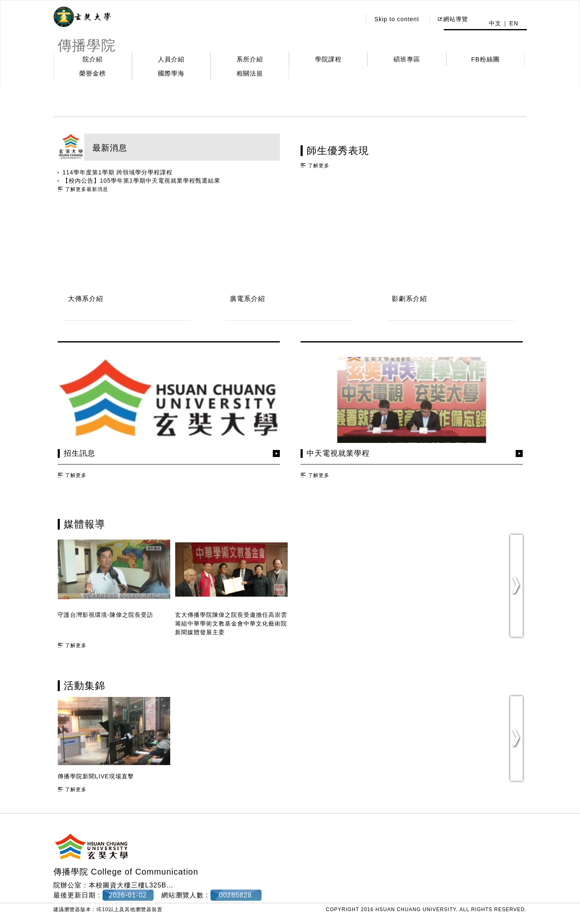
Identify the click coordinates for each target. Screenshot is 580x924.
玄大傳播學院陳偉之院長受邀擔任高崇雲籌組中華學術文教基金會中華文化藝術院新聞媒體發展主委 (231, 623)
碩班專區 (407, 59)
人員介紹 (171, 59)
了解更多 (319, 166)
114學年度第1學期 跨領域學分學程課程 (118, 172)
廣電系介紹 (248, 299)
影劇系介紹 (410, 299)
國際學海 (171, 73)
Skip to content (397, 19)
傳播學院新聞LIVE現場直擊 (96, 776)
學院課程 (328, 59)
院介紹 (93, 59)
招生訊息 (80, 453)
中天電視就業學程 (338, 453)
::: (352, 19)
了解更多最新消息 (87, 189)
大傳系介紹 (86, 299)
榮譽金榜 (93, 73)
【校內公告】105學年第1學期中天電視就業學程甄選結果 (142, 181)
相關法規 (250, 73)
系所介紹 (250, 59)
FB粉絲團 (486, 59)
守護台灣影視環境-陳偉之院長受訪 (106, 615)
